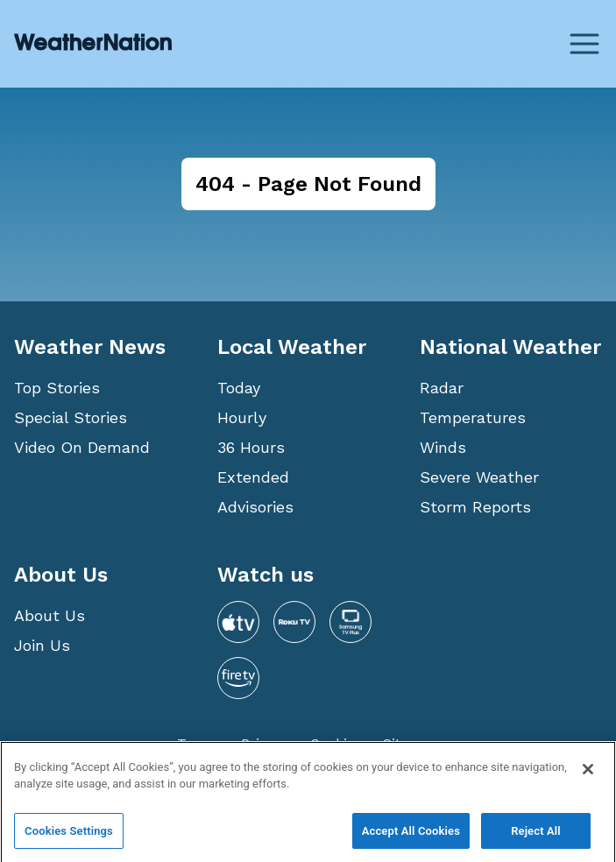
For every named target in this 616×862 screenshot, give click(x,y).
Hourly (242, 417)
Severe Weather (479, 477)
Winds (443, 447)
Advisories (255, 507)
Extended (253, 477)
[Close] (588, 781)
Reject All (536, 842)
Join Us (42, 645)
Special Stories (71, 417)
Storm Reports (475, 507)
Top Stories (57, 388)
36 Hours (251, 447)
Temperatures (473, 417)
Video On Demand (82, 447)
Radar (442, 388)
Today (239, 388)
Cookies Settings (69, 842)
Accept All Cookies (411, 842)
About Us (50, 615)
